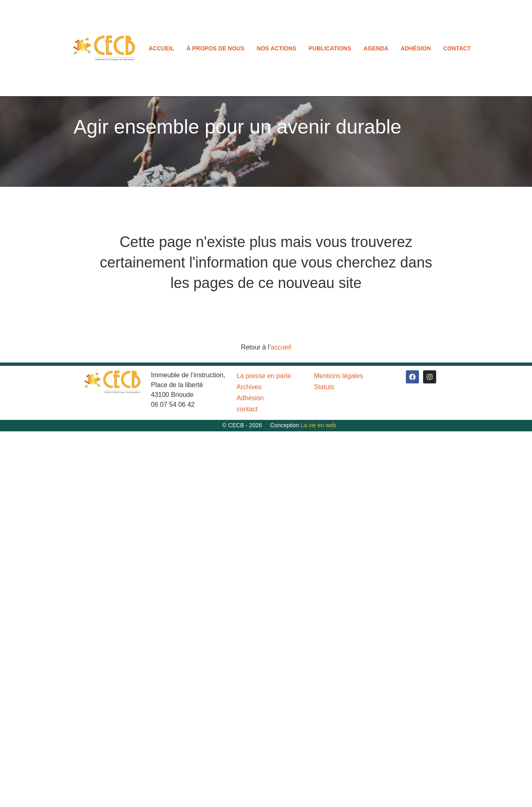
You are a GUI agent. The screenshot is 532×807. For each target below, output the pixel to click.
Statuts (324, 387)
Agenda (376, 48)
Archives (249, 387)
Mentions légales (339, 376)
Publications (330, 48)
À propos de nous (215, 48)
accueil (281, 347)
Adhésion (416, 48)
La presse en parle (264, 376)
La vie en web (318, 425)
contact (457, 48)
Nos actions (277, 48)
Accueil (161, 48)
